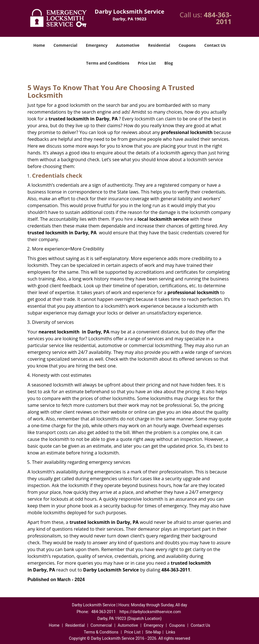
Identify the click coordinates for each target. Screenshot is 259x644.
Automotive (128, 45)
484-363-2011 (218, 18)
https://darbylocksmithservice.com (150, 612)
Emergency (97, 45)
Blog (169, 63)
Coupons (187, 45)
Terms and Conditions (108, 63)
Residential (159, 45)
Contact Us (215, 45)
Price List (147, 63)
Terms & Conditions (101, 632)
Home (39, 45)
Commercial (65, 45)
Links (170, 632)
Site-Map (153, 632)
